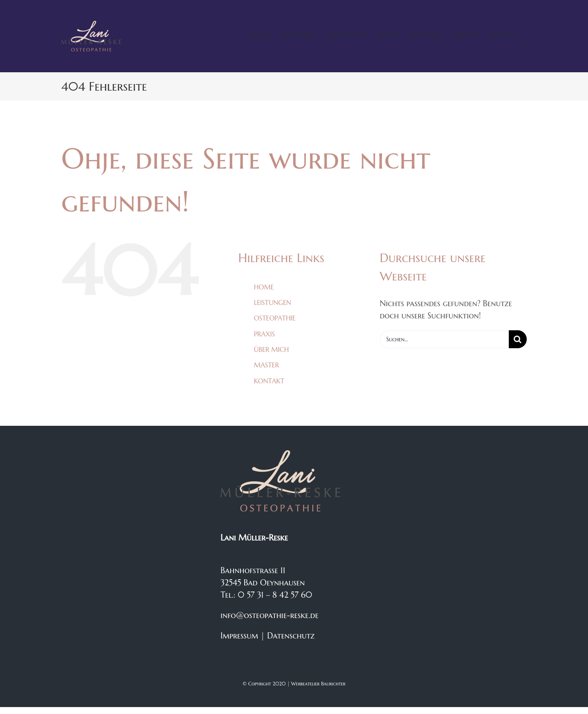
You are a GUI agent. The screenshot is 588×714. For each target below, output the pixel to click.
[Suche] (518, 339)
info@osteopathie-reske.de (269, 615)
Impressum (239, 636)
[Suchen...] (444, 339)
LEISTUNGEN (273, 303)
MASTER (266, 365)
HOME (264, 287)
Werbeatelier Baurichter (318, 684)
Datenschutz (291, 636)
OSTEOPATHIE (275, 318)
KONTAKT (269, 381)
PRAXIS (264, 334)
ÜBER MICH (271, 349)
